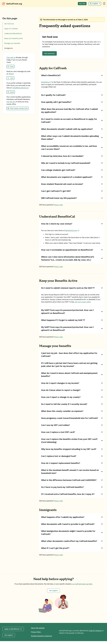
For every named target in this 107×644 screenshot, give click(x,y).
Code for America (95, 633)
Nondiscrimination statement (42, 637)
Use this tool (11, 103)
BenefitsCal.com (72, 231)
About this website (39, 629)
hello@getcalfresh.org (20, 89)
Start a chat (59, 205)
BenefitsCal (46, 83)
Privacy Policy (37, 633)
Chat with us (11, 58)
